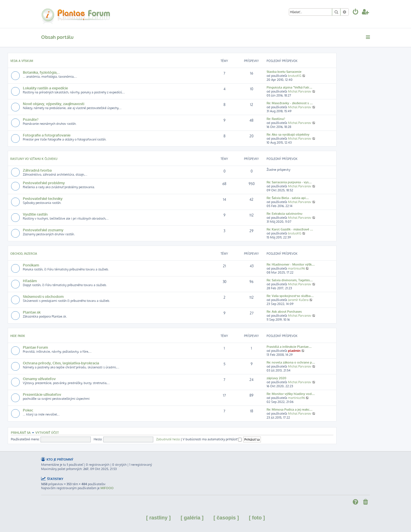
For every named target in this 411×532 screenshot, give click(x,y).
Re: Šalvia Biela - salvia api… (288, 198)
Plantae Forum (35, 347)
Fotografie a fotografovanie (47, 135)
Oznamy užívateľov (39, 379)
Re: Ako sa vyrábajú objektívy (288, 134)
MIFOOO (107, 488)
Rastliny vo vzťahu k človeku (34, 159)
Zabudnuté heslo (168, 439)
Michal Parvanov (300, 91)
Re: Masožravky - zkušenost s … (290, 103)
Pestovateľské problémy (44, 183)
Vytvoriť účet (47, 432)
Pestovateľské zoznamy (43, 230)
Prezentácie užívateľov (42, 394)
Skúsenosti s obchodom (43, 296)
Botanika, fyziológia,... (41, 72)
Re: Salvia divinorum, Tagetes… (290, 280)
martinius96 (296, 268)
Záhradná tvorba (37, 170)
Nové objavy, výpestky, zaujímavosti (54, 104)
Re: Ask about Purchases (284, 312)
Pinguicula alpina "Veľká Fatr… (289, 87)
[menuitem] (356, 12)
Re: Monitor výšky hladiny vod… (291, 394)
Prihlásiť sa (21, 432)
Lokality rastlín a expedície (45, 88)
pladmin (294, 351)
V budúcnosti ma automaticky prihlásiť (212, 439)
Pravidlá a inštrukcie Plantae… (289, 347)
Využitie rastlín (35, 214)
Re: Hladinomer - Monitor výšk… (291, 264)
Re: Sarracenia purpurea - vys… (289, 182)
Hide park (18, 336)
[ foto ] (257, 518)
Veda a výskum (22, 61)
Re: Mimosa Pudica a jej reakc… (290, 409)
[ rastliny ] (158, 518)
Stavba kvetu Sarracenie (284, 72)
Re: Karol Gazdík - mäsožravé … (290, 229)
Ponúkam (31, 265)
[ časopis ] (226, 518)
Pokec (28, 410)
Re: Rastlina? (276, 119)
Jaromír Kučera (298, 300)
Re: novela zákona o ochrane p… (291, 362)
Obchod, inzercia (24, 254)
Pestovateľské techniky (43, 198)
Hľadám (30, 281)
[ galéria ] (192, 518)
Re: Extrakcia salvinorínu (284, 214)
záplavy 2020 (276, 378)
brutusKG (295, 76)
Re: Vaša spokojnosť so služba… (290, 296)
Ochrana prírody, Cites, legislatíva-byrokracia (61, 363)
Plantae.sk (32, 312)
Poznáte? (31, 119)
